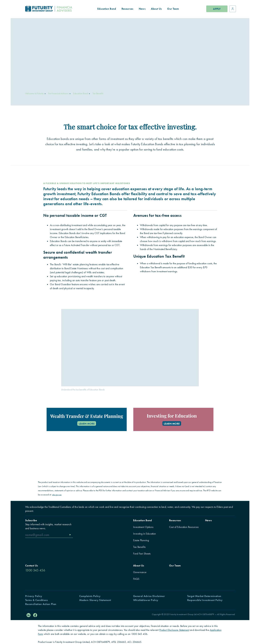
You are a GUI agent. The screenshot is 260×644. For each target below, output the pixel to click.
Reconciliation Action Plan (41, 604)
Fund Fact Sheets (142, 554)
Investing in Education (145, 534)
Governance (140, 572)
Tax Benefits (139, 547)
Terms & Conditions (37, 600)
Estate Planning (141, 540)
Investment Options (143, 527)
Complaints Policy (90, 596)
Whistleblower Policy (146, 600)
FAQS (136, 579)
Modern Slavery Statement (95, 600)
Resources (175, 520)
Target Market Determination (204, 596)
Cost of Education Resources (184, 527)
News (208, 520)
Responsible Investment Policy (205, 600)
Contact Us (32, 566)
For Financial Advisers (58, 93)
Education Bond (80, 93)
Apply (217, 9)
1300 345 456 (35, 570)
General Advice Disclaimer (149, 596)
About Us (139, 566)
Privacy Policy (34, 596)
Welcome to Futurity (34, 93)
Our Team (175, 566)
